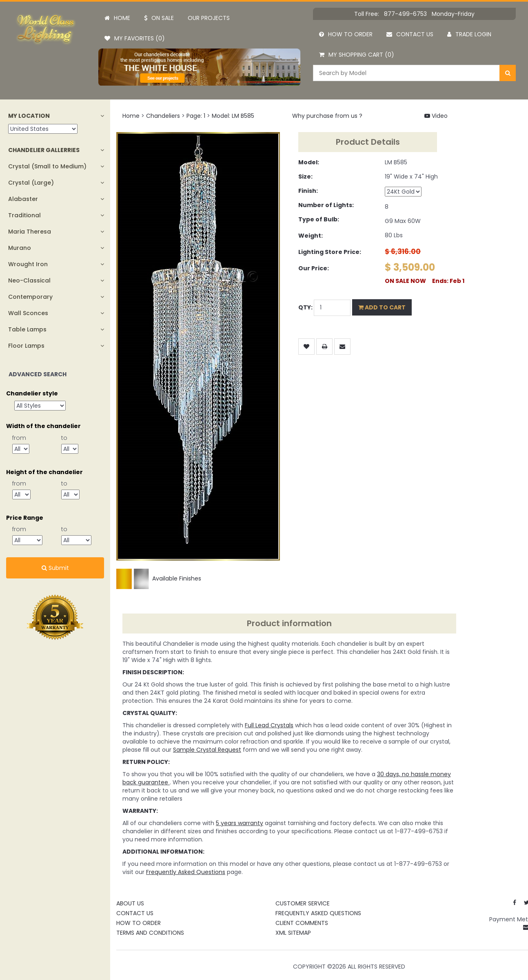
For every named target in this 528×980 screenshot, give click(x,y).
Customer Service (303, 903)
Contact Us (135, 913)
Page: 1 (196, 116)
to (64, 438)
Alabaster (23, 199)
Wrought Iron (28, 264)
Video (436, 116)
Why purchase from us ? (327, 116)
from (19, 438)
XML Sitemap (293, 933)
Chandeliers (163, 116)
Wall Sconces (28, 313)
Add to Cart (382, 307)
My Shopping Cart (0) (357, 55)
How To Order (139, 923)
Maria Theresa (30, 232)
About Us (130, 903)
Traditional (24, 215)
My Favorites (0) (135, 38)
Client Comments (302, 923)
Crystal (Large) (31, 183)
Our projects (209, 18)
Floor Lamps (26, 346)
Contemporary (30, 297)
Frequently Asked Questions (318, 913)
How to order (346, 34)
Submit (55, 568)
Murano (20, 248)
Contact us (410, 34)
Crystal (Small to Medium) (47, 166)
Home (117, 18)
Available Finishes (159, 578)
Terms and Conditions (150, 933)
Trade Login (469, 34)
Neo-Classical (29, 280)
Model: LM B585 (233, 116)
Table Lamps (27, 329)
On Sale (159, 18)
